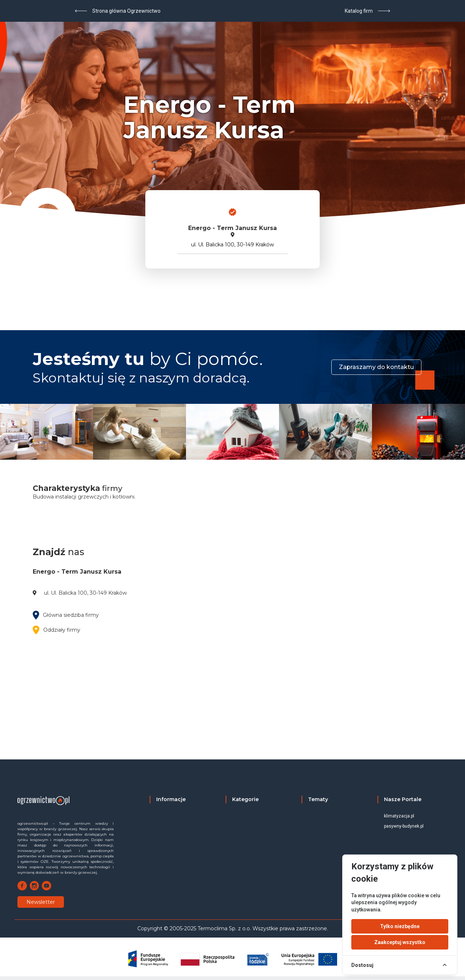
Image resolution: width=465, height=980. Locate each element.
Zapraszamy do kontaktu (376, 367)
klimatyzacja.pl (399, 816)
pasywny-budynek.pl (404, 826)
